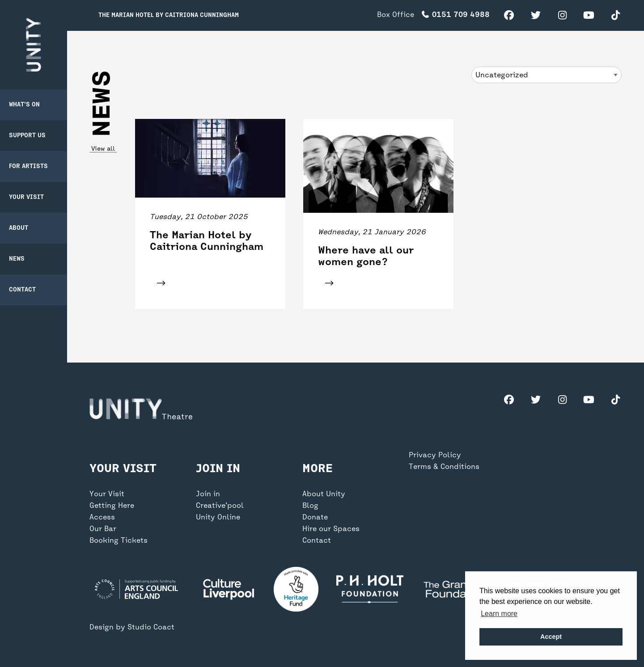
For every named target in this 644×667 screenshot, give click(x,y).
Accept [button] (551, 637)
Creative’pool (220, 506)
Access (102, 518)
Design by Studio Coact (132, 628)
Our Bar (103, 529)
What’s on (24, 105)
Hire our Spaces (331, 529)
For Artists (28, 167)
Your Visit (26, 197)
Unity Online (218, 518)
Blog (310, 506)
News (17, 259)
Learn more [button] (499, 614)
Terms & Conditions (444, 467)
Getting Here (112, 506)
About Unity (324, 494)
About (19, 228)
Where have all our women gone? (366, 257)
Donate (315, 518)
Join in (208, 494)
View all (103, 149)
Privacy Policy (435, 456)
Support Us (27, 136)
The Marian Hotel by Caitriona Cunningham (169, 15)
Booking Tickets (119, 541)
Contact (22, 290)
